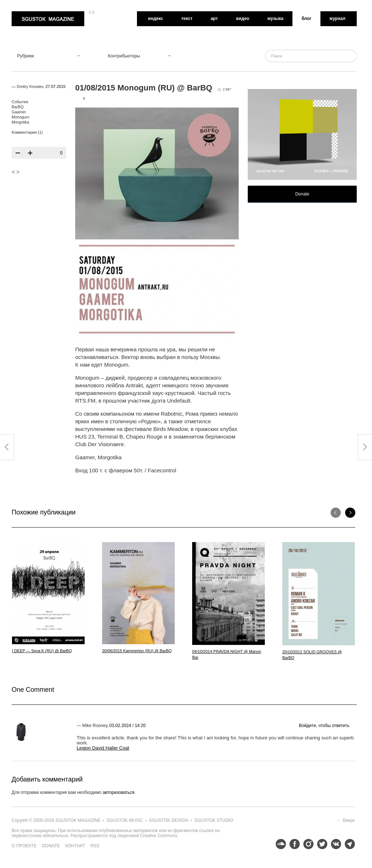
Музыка (275, 19)
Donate (302, 194)
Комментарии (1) (27, 132)
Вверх (349, 820)
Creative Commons (159, 836)
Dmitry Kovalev (30, 86)
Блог (306, 19)
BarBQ (18, 107)
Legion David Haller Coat (103, 748)
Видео (243, 19)
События (20, 102)
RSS (95, 846)
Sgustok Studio (214, 820)
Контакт (75, 846)
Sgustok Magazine (48, 19)
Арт (214, 19)
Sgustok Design (169, 820)
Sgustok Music (125, 820)
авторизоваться (119, 792)
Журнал (337, 19)
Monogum (21, 117)
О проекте (24, 846)
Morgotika (20, 122)
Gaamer (19, 112)
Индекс (156, 19)
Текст (187, 19)
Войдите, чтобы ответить (324, 726)
